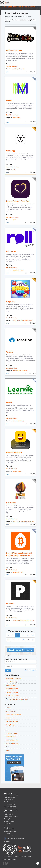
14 (27, 635)
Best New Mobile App (12, 268)
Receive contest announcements (17, 699)
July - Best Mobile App (12, 66)
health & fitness (16, 118)
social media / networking (19, 69)
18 (18, 640)
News (7, 747)
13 (23, 635)
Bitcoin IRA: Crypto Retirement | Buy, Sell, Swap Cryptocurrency (19, 554)
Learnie (9, 402)
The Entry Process (11, 718)
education (15, 421)
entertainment (24, 521)
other (28, 620)
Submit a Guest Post (12, 740)
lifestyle (15, 169)
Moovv (9, 101)
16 (9, 640)
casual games (24, 320)
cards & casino (16, 320)
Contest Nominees (11, 685)
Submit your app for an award (20, 650)
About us (8, 708)
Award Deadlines (11, 711)
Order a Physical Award (12, 743)
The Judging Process (12, 721)
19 (23, 640)
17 (14, 640)
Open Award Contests (12, 689)
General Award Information (13, 715)
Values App (11, 151)
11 (13, 635)
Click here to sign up (30, 670)
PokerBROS (11, 503)
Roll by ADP (11, 251)
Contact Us (13, 859)
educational (23, 620)
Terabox (9, 352)
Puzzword (10, 603)
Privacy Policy (10, 725)
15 (32, 635)
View (7, 72)
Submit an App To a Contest (14, 678)
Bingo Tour (11, 302)
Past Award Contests (12, 692)
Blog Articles (7, 833)
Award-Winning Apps (12, 682)
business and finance (18, 270)
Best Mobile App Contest (12, 115)
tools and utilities (23, 371)
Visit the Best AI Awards (13, 696)
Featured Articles (11, 737)
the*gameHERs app (14, 50)
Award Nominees (8, 800)
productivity (15, 371)
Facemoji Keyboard (14, 453)
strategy (30, 320)
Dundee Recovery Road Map (18, 201)
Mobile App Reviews (12, 733)
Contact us (9, 750)
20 (28, 640)
